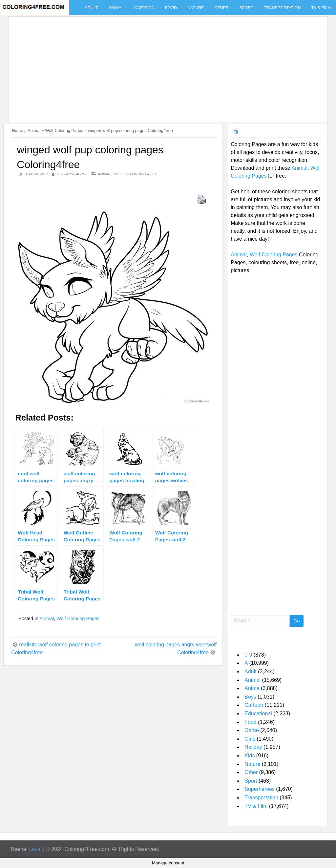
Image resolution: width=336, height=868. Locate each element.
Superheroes (260, 789)
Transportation (282, 8)
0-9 (248, 655)
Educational (258, 714)
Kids (250, 756)
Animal (116, 8)
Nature (196, 8)
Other (221, 8)
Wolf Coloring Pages (64, 130)
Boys (250, 697)
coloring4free (72, 174)
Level (35, 849)
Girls (250, 739)
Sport (246, 8)
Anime (252, 688)
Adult (92, 8)
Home (17, 130)
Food (171, 8)
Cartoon (144, 8)
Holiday (253, 747)
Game (252, 730)
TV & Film (256, 806)
